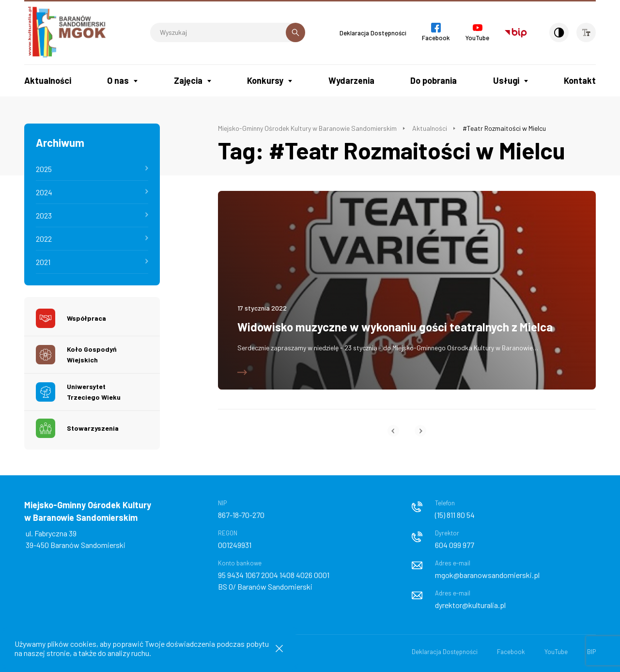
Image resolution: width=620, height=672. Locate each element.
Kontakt (580, 80)
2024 (44, 192)
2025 (44, 169)
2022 (44, 239)
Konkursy (265, 80)
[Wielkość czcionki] (586, 32)
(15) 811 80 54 (455, 515)
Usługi (506, 80)
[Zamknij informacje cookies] (279, 649)
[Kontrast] (559, 32)
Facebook (511, 652)
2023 (44, 215)
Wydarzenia (351, 80)
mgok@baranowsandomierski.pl (487, 575)
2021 (43, 262)
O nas (118, 80)
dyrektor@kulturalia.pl (470, 605)
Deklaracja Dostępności (373, 33)
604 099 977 (455, 545)
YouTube (556, 652)
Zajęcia (188, 80)
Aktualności (48, 80)
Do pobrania (434, 80)
